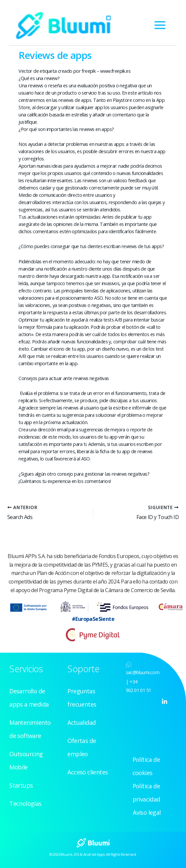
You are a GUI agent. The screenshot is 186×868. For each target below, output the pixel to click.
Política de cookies (146, 766)
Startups (21, 785)
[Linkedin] (165, 702)
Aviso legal (147, 812)
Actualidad (81, 722)
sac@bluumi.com (143, 672)
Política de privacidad (146, 793)
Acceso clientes (88, 772)
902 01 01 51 (139, 690)
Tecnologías (25, 803)
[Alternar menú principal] (160, 25)
